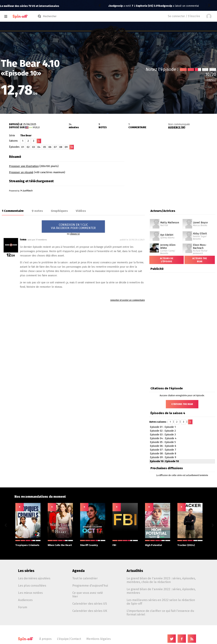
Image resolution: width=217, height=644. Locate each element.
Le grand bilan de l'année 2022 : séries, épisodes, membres (161, 591)
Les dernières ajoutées (34, 578)
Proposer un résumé (21, 172)
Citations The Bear (182, 404)
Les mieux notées (30, 593)
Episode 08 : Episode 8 (163, 454)
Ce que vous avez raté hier (88, 595)
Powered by (21, 191)
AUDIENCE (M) (177, 127)
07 (55, 147)
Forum (23, 607)
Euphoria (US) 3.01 (166, 6)
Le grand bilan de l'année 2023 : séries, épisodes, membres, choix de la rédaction (161, 580)
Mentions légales (99, 639)
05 (45, 147)
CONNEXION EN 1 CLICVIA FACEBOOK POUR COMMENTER (73, 226)
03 (34, 147)
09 (66, 147)
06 (50, 147)
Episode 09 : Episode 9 (163, 457)
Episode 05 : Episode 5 (163, 442)
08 (61, 147)
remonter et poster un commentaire (128, 300)
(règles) (211, 80)
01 (23, 147)
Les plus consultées (32, 585)
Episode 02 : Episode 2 (163, 431)
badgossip (116, 6)
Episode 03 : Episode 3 (163, 435)
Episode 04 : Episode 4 (163, 438)
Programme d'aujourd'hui (90, 585)
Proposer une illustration (24, 166)
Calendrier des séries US (90, 604)
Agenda (78, 571)
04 (39, 147)
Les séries (26, 571)
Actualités (135, 571)
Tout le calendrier (85, 578)
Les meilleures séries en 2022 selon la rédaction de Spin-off (161, 602)
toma (23, 240)
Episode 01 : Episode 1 (163, 427)
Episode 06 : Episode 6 (163, 446)
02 (28, 147)
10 (72, 147)
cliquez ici (75, 234)
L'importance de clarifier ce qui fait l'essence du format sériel (160, 613)
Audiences (25, 600)
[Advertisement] (175, 176)
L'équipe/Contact (69, 639)
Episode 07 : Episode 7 (163, 450)
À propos (45, 639)
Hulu (36, 127)
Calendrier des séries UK (90, 611)
